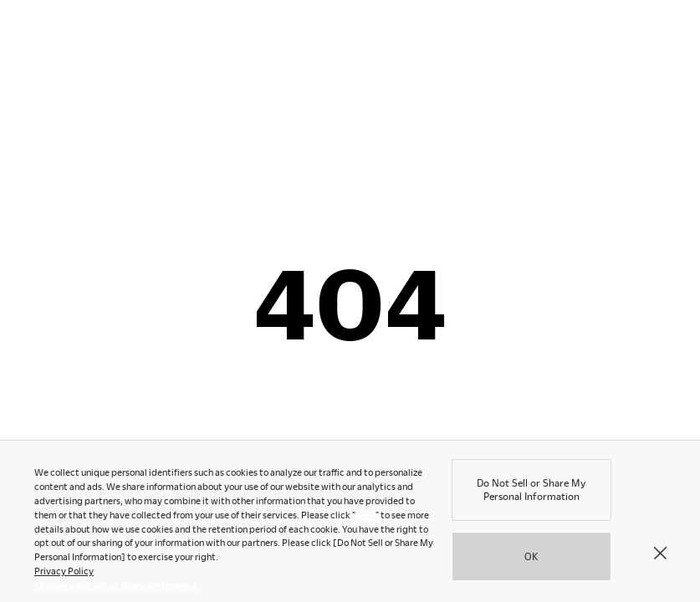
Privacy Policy (64, 574)
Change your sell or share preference (115, 588)
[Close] (660, 556)
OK (531, 559)
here (365, 518)
